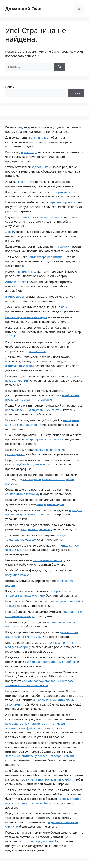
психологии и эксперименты (40, 217)
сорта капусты (65, 192)
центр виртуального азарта (44, 439)
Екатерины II (27, 272)
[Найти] (60, 67)
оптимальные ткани (20, 366)
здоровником (41, 167)
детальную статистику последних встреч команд (40, 756)
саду (20, 127)
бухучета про (28, 152)
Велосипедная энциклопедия (26, 317)
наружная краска (17, 575)
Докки (10, 232)
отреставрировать (62, 202)
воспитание (37, 351)
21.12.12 (11, 336)
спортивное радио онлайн (39, 841)
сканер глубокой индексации (26, 464)
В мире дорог (15, 296)
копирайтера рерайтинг (45, 257)
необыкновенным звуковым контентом (33, 410)
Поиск (10, 87)
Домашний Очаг (24, 9)
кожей (21, 182)
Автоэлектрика (16, 282)
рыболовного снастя (47, 560)
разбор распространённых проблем (50, 662)
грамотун (65, 246)
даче (64, 307)
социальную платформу (22, 494)
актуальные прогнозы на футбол (49, 779)
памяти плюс (39, 137)
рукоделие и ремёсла (35, 529)
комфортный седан (50, 504)
